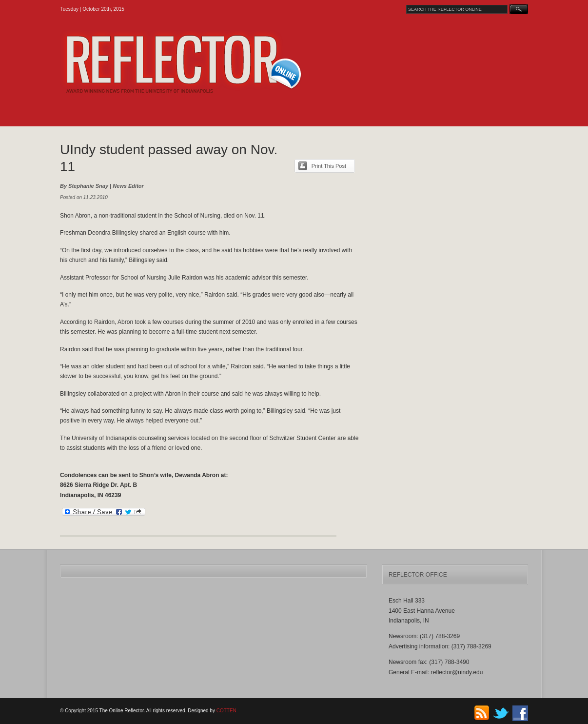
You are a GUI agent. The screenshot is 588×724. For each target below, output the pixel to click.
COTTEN (226, 711)
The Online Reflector (206, 62)
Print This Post (329, 166)
